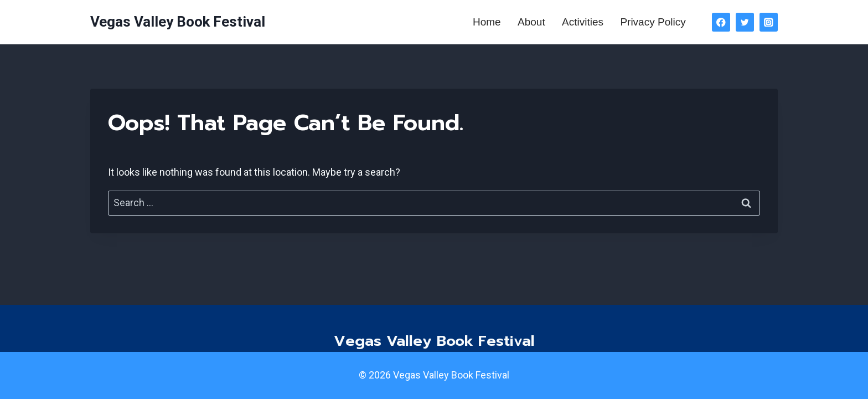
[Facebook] (721, 22)
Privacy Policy (653, 22)
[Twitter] (745, 22)
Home (487, 22)
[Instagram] (769, 22)
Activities (583, 22)
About (531, 22)
